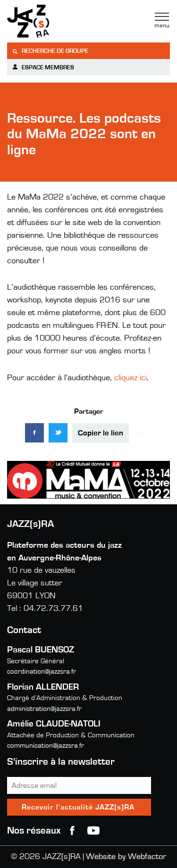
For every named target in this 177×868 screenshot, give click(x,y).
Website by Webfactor (126, 857)
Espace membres (43, 67)
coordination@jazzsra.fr (42, 672)
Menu (162, 20)
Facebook (72, 831)
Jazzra (66, 21)
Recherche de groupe (50, 51)
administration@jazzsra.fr (44, 709)
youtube (93, 831)
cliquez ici (129, 378)
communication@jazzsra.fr (46, 746)
